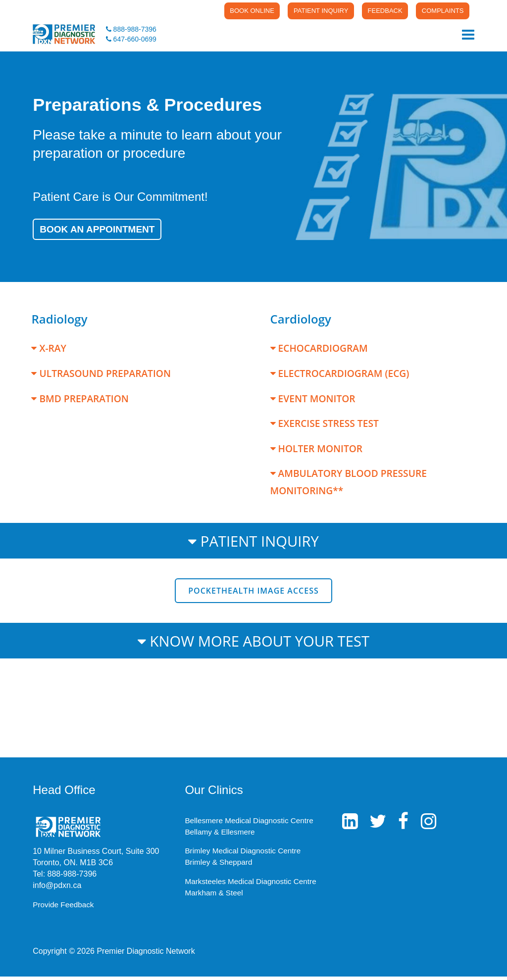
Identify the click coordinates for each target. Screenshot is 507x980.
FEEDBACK (373, 11)
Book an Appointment (103, 232)
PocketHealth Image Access (253, 594)
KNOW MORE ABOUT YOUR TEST (253, 644)
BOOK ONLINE (224, 11)
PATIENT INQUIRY (301, 11)
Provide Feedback (65, 908)
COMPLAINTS (437, 11)
